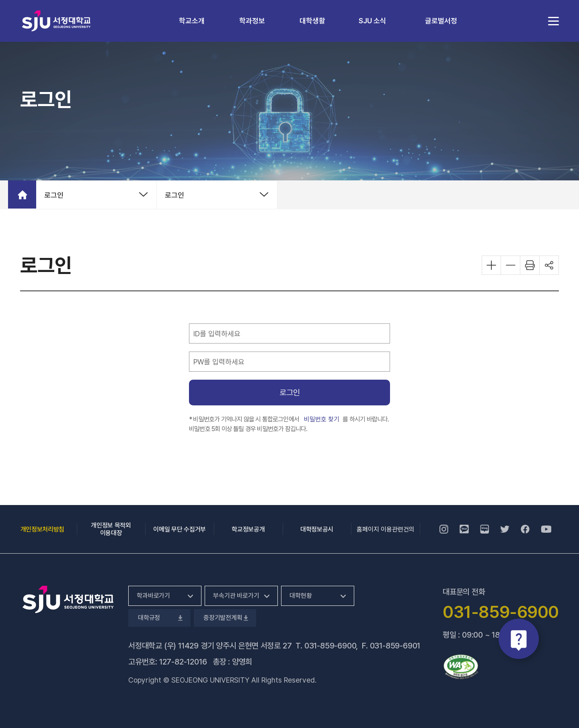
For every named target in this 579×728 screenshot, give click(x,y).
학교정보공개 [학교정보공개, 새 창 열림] (248, 529)
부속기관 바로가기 (236, 596)
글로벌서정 (441, 21)
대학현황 (301, 596)
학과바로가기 (153, 596)
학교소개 (192, 21)
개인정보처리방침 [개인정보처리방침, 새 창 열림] (42, 529)
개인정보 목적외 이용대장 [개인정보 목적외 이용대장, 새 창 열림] (111, 529)
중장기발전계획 (225, 618)
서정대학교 (56, 21)
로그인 (54, 195)
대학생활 (312, 21)
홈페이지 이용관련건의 (386, 529)
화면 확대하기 (491, 265)
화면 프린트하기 (530, 265)
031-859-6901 (395, 646)
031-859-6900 (330, 646)
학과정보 (252, 21)
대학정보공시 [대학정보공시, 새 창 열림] (317, 529)
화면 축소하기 (511, 265)
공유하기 (549, 265)
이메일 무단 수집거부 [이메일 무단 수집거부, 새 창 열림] (179, 529)
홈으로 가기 (22, 194)
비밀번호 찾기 (322, 419)
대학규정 (159, 618)
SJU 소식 (373, 21)
